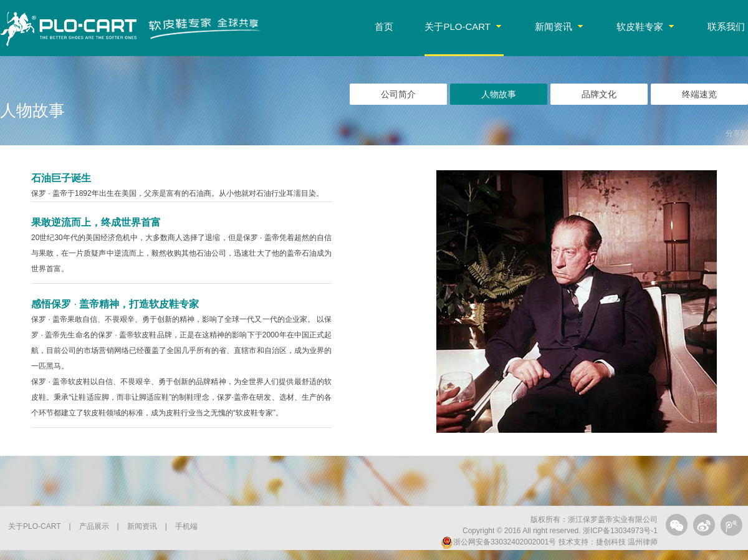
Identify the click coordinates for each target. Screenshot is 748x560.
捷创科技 (611, 542)
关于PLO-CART (463, 27)
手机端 (186, 526)
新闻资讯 (559, 27)
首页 (384, 27)
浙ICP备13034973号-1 (620, 531)
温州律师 (642, 542)
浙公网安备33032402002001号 (498, 542)
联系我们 (726, 27)
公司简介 (398, 94)
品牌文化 (599, 94)
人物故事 (499, 94)
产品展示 (94, 526)
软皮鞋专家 (645, 27)
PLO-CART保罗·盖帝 (69, 28)
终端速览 (699, 94)
